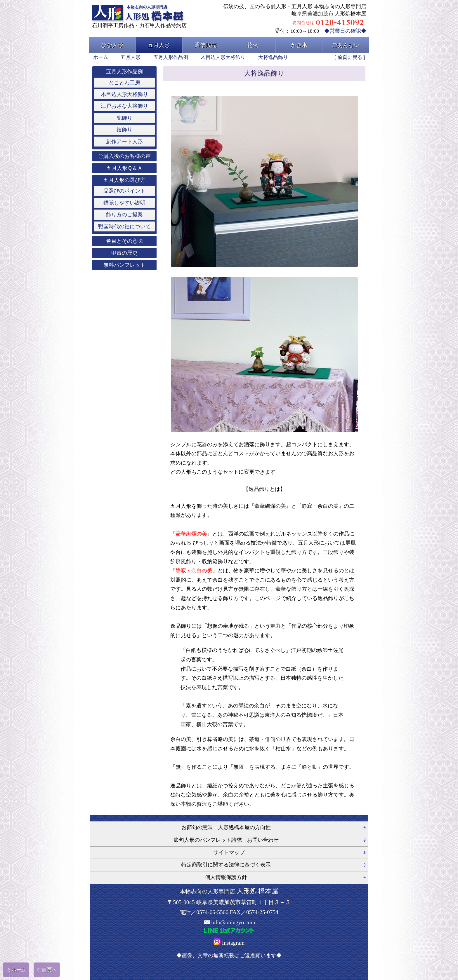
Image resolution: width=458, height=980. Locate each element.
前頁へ (47, 970)
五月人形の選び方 (124, 180)
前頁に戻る (350, 57)
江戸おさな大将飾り (124, 106)
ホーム (101, 57)
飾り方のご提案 (124, 215)
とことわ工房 (124, 83)
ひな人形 (112, 45)
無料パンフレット (124, 265)
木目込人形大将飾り (223, 57)
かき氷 (299, 45)
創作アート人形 (124, 142)
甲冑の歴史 (124, 253)
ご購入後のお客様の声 (124, 156)
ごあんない (346, 45)
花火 (252, 45)
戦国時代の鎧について (124, 226)
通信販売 (206, 45)
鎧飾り (124, 130)
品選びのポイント (124, 191)
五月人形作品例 (171, 57)
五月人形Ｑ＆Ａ (124, 168)
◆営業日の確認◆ (345, 31)
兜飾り (124, 118)
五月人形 (159, 45)
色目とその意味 (124, 241)
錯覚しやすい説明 (124, 203)
